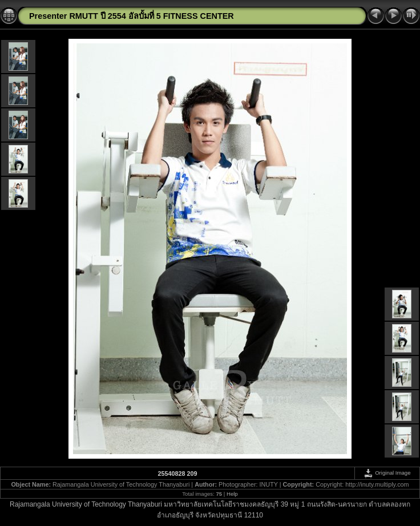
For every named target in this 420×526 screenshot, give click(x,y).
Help (232, 494)
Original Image (387, 473)
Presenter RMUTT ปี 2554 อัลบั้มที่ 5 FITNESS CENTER (132, 16)
